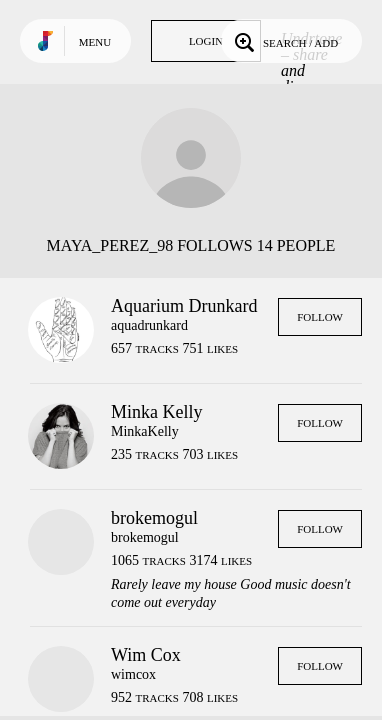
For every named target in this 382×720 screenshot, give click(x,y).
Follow (320, 317)
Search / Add (284, 41)
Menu (95, 42)
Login (206, 41)
